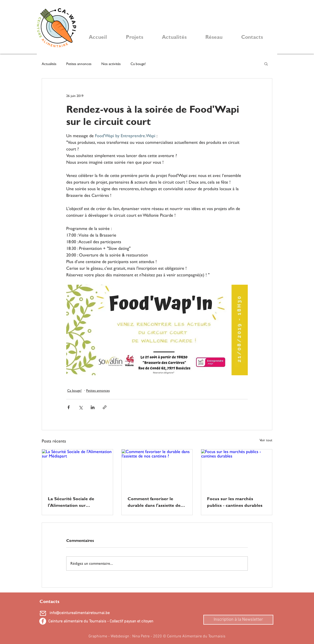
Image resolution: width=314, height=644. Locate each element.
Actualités (49, 64)
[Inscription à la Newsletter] (238, 620)
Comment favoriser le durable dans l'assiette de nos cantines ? (154, 502)
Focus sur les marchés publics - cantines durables (235, 502)
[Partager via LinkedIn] (93, 407)
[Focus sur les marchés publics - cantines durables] (237, 469)
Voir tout (266, 440)
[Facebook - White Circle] (43, 621)
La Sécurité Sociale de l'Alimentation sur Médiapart (71, 502)
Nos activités (111, 64)
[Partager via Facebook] (69, 407)
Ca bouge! (138, 64)
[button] (266, 64)
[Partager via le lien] (105, 407)
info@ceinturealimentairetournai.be (80, 613)
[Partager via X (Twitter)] (81, 407)
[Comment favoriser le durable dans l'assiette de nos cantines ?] (157, 469)
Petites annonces (79, 64)
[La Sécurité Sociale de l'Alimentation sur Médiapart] (77, 469)
